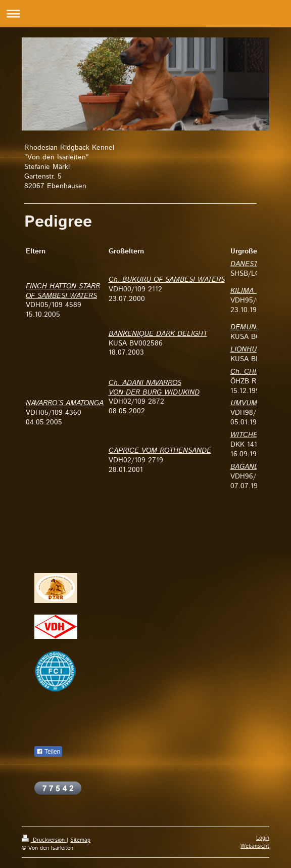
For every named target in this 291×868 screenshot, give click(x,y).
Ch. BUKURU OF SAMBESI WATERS (167, 280)
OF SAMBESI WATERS (61, 296)
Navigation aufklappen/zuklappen (145, 13)
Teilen (48, 752)
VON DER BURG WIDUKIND (154, 393)
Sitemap (80, 840)
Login (263, 838)
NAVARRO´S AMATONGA (65, 403)
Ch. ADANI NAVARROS (145, 383)
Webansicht (255, 846)
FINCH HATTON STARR (63, 286)
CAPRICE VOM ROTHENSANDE (160, 451)
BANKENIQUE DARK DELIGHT (158, 334)
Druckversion (44, 840)
